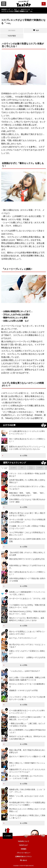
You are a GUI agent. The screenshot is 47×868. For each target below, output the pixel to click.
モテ (22, 468)
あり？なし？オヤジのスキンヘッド (23, 638)
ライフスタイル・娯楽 (4, 468)
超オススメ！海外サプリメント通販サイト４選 (27, 756)
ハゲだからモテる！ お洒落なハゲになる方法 (27, 657)
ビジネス (13, 468)
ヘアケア (40, 468)
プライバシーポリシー (24, 853)
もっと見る (24, 456)
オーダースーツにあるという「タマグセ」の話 (27, 598)
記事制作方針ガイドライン (24, 857)
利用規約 (24, 849)
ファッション (31, 468)
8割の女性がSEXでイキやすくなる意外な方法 (27, 559)
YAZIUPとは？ (23, 845)
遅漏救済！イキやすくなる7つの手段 (23, 690)
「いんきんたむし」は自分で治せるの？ (25, 671)
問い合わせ (23, 860)
